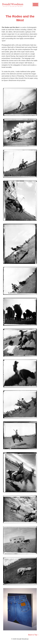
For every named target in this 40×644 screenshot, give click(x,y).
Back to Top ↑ (33, 635)
